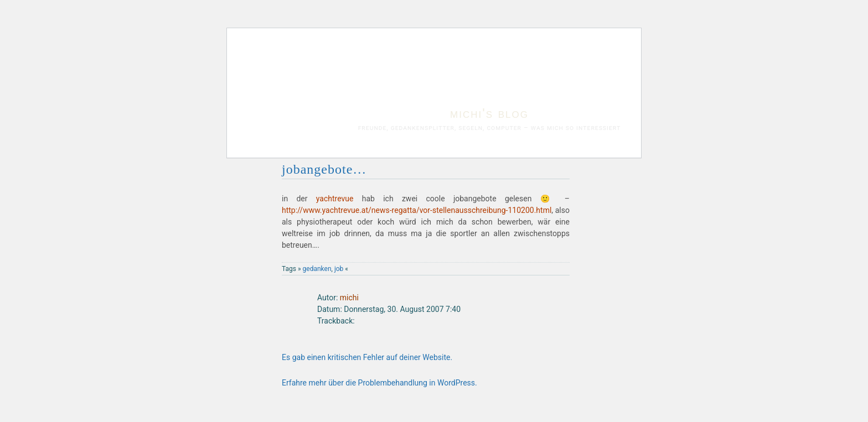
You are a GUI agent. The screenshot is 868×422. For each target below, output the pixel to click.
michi (349, 298)
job (339, 269)
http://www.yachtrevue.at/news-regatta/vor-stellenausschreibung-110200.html (417, 210)
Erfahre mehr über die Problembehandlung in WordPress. (379, 383)
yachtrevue (335, 199)
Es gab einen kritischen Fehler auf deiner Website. (367, 357)
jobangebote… (324, 169)
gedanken (317, 269)
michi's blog (489, 113)
